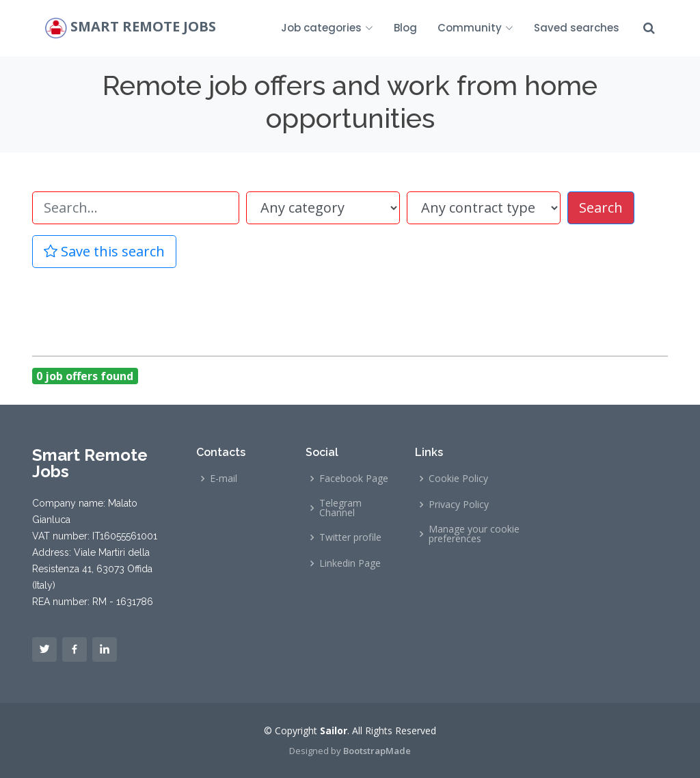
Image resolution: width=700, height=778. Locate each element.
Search (601, 207)
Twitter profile (350, 537)
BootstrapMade (377, 751)
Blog (405, 28)
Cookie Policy (458, 479)
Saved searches (577, 28)
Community (475, 28)
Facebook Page (354, 479)
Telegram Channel (340, 508)
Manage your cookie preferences (474, 534)
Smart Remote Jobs (143, 27)
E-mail (224, 479)
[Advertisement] (350, 310)
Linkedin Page (350, 563)
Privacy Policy (459, 505)
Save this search (104, 251)
